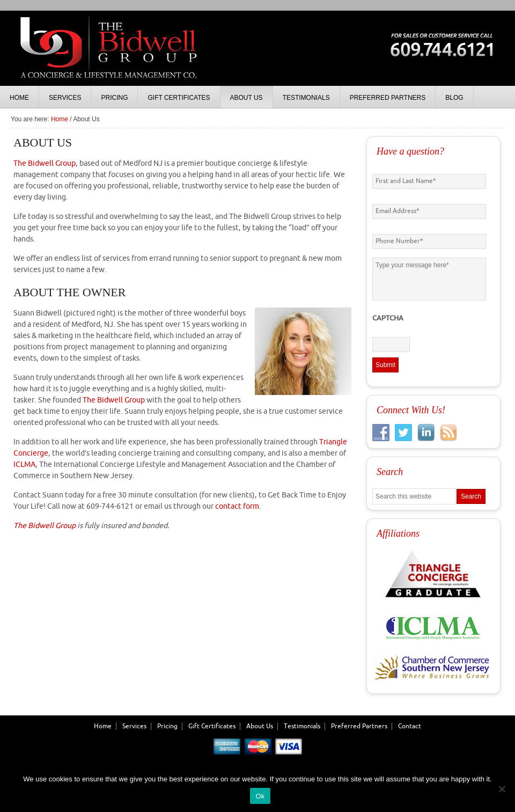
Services (134, 726)
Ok (260, 796)
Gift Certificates (212, 726)
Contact (410, 726)
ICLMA (24, 464)
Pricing (167, 726)
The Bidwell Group (107, 59)
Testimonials (302, 726)
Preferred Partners (359, 726)
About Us (260, 726)
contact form (237, 506)
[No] (502, 789)
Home (103, 726)
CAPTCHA (388, 318)
